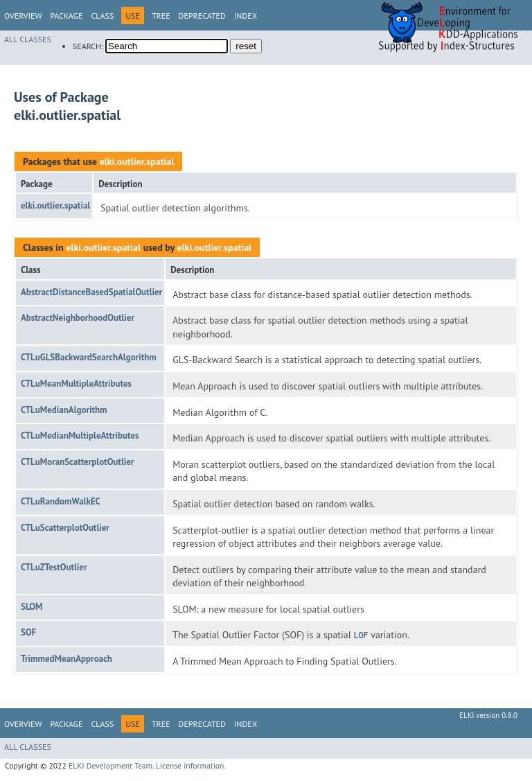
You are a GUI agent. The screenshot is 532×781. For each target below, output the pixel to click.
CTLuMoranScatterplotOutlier (77, 462)
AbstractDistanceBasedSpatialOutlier (91, 292)
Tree (161, 16)
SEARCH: (88, 46)
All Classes (28, 39)
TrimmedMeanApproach (66, 659)
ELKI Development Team (110, 765)
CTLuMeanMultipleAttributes (76, 384)
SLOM (32, 607)
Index (246, 16)
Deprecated (202, 16)
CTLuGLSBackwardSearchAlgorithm (89, 357)
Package (66, 16)
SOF (28, 632)
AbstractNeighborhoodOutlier (78, 318)
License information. (191, 765)
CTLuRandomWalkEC (61, 501)
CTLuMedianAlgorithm (64, 410)
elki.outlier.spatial (136, 161)
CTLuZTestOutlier (54, 567)
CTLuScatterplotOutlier (65, 528)
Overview (23, 16)
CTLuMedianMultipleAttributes (80, 436)
